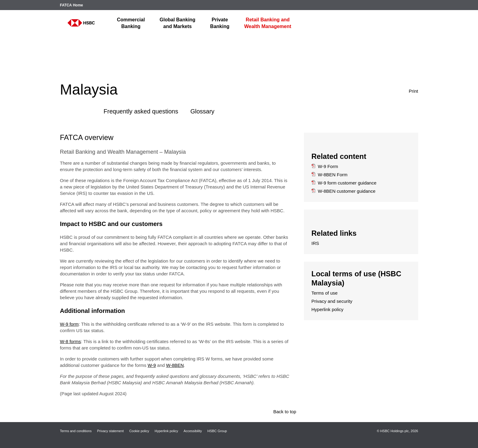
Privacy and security (332, 301)
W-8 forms (71, 341)
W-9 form (69, 324)
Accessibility (193, 431)
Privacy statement (110, 431)
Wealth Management (268, 23)
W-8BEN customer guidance (344, 191)
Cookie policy (139, 431)
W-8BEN (175, 365)
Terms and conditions (76, 431)
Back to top (285, 412)
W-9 (152, 365)
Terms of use (325, 293)
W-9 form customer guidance (344, 183)
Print (406, 91)
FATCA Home (72, 5)
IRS (315, 243)
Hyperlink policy (328, 309)
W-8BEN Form (330, 175)
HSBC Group (217, 431)
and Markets (178, 23)
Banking (131, 23)
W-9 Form (325, 166)
